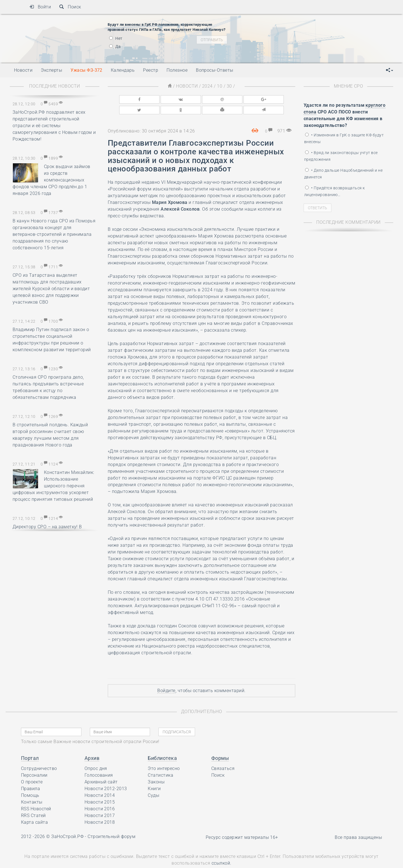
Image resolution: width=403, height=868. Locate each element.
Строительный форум (112, 824)
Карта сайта (34, 809)
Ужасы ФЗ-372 (86, 70)
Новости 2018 (100, 809)
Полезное (177, 70)
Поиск (70, 7)
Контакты (32, 789)
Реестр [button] (151, 70)
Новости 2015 (100, 789)
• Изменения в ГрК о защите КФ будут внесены (344, 138)
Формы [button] (220, 745)
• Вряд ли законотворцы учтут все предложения (341, 156)
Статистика (161, 762)
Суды (154, 782)
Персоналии (34, 762)
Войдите (166, 678)
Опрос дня (96, 756)
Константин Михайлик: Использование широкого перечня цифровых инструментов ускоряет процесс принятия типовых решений (53, 486)
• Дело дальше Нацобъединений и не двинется (343, 174)
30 (229, 86)
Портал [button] (30, 745)
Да (115, 46)
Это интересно (164, 756)
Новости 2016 (100, 796)
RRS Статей (33, 803)
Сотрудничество (39, 756)
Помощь (30, 782)
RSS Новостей (36, 796)
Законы (156, 769)
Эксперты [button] (51, 70)
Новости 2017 (100, 803)
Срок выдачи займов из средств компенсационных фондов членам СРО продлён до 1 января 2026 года (51, 180)
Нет (116, 38)
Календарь (123, 70)
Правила (31, 776)
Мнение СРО (349, 86)
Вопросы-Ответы (215, 70)
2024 (207, 86)
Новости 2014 (100, 782)
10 (220, 86)
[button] (390, 70)
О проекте (32, 769)
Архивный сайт (101, 769)
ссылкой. (222, 850)
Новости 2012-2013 (106, 776)
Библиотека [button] (162, 745)
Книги (154, 776)
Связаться (223, 756)
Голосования (99, 762)
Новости (187, 86)
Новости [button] (23, 70)
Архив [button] (92, 745)
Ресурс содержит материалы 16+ (242, 824)
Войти (40, 7)
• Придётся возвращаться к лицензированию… (334, 191)
